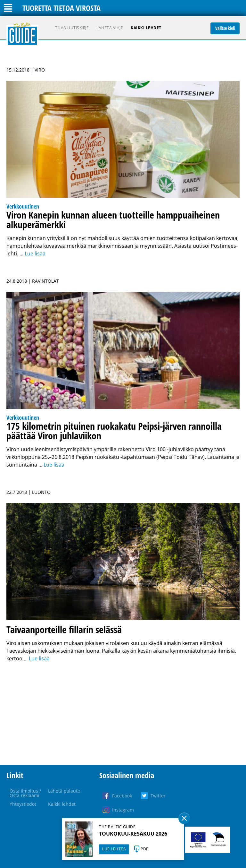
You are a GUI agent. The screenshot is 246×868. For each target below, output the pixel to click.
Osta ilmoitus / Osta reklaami (25, 793)
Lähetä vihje (110, 28)
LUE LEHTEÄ (114, 849)
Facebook (122, 796)
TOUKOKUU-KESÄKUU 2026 (133, 834)
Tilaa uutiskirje (72, 28)
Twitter (158, 796)
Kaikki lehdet (146, 28)
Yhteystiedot (23, 804)
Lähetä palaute (64, 791)
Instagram (123, 810)
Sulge (184, 818)
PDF (144, 849)
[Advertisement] (123, 714)
